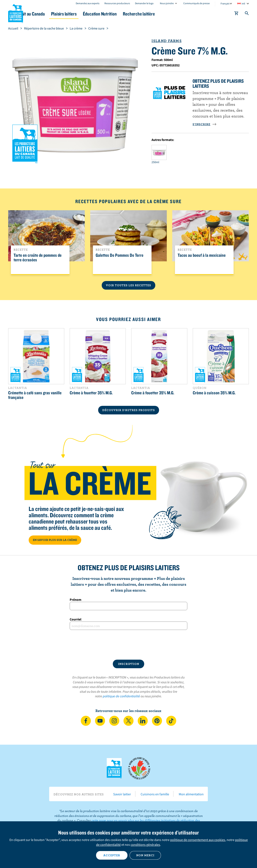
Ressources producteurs (117, 3)
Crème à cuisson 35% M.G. (214, 393)
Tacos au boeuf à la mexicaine (202, 255)
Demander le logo (144, 3)
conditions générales (145, 845)
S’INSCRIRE (204, 124)
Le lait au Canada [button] (49, 14)
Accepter (112, 855)
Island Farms (166, 41)
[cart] (236, 14)
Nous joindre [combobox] (167, 3)
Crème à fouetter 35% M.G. (91, 393)
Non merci (145, 855)
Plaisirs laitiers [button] (87, 14)
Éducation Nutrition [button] (128, 14)
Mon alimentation (191, 794)
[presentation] (128, 645)
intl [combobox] (243, 3)
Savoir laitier (122, 794)
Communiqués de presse (197, 3)
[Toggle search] (247, 14)
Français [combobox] (225, 3)
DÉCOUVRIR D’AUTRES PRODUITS (129, 410)
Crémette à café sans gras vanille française (35, 395)
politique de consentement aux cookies (198, 840)
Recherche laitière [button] (172, 14)
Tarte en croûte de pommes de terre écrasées (38, 258)
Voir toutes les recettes (128, 285)
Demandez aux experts (88, 3)
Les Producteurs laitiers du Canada (16, 13)
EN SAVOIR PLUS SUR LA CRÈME (55, 540)
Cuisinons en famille (155, 794)
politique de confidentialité (121, 696)
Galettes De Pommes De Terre (120, 255)
